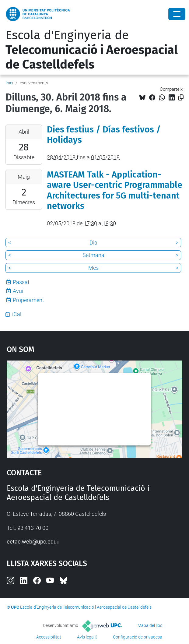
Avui (18, 291)
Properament (28, 300)
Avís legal (86, 637)
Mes (93, 268)
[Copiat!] (181, 98)
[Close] (177, 14)
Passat (21, 282)
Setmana (93, 255)
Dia (93, 243)
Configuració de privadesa (138, 637)
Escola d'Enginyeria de (92, 50)
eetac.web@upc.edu (32, 542)
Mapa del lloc (150, 625)
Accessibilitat (49, 637)
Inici (9, 83)
